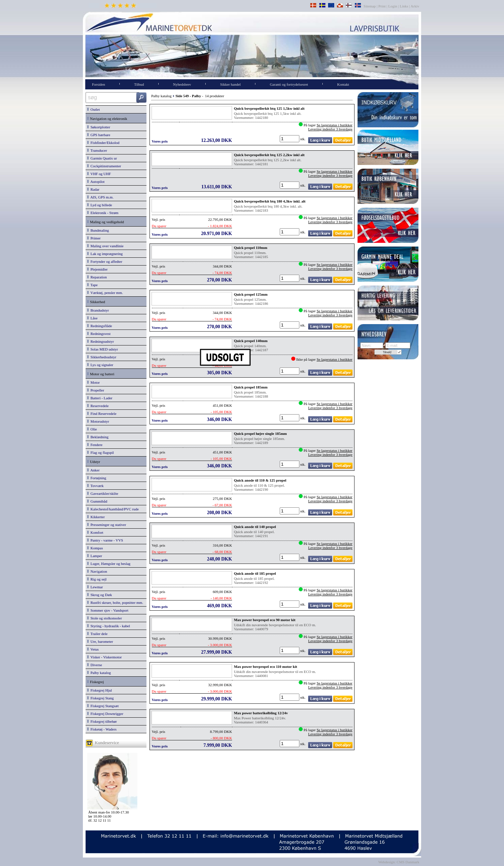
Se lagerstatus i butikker (335, 125)
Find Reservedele (102, 414)
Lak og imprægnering (105, 254)
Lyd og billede (100, 205)
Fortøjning (97, 478)
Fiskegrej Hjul (100, 690)
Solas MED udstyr (103, 349)
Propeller (96, 390)
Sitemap (370, 6)
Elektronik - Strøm (103, 213)
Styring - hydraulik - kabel (109, 626)
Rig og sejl (97, 579)
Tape (93, 285)
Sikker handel (231, 84)
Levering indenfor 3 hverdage (330, 129)
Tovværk (95, 486)
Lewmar (95, 587)
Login (393, 6)
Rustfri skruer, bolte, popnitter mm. (115, 603)
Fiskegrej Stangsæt (103, 706)
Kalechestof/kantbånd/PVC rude (113, 509)
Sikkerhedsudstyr (102, 357)
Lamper (95, 556)
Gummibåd (97, 501)
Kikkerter (96, 517)
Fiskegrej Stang (100, 698)
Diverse (95, 665)
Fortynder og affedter (105, 261)
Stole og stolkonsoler (105, 618)
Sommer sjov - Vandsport (108, 610)
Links (404, 6)
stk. (303, 139)
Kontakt (343, 84)
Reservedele (98, 406)
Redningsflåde (100, 326)
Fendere (95, 445)
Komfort (95, 532)
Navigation (97, 571)
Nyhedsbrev (182, 84)
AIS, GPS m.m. (100, 197)
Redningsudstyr (101, 341)
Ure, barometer (100, 641)
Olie (92, 429)
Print (382, 6)
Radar (93, 189)
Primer (94, 238)
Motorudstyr (98, 421)
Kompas (95, 548)
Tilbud (139, 84)
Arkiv (415, 6)
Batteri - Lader (100, 398)
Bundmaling (98, 230)
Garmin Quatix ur (102, 158)
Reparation (97, 277)
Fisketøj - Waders (102, 729)
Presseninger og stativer (107, 525)
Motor (94, 382)
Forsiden (99, 84)
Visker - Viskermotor (105, 657)
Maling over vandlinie (105, 246)
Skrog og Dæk (100, 595)
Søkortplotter (99, 127)
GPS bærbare (99, 135)
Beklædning (98, 437)
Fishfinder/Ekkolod (103, 143)
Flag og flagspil (101, 452)
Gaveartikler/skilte (103, 493)
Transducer (97, 150)
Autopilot (96, 182)
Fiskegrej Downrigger (105, 714)
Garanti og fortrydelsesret (289, 84)
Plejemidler (97, 269)
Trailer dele (97, 634)
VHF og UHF (99, 174)
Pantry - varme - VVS (105, 540)
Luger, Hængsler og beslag (109, 564)
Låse (92, 318)
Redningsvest (99, 334)
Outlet (94, 109)
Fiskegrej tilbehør (102, 721)
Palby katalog (99, 673)
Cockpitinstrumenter (104, 166)
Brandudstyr (98, 310)
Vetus (93, 649)
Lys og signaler (100, 365)
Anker (93, 470)
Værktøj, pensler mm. (105, 293)
